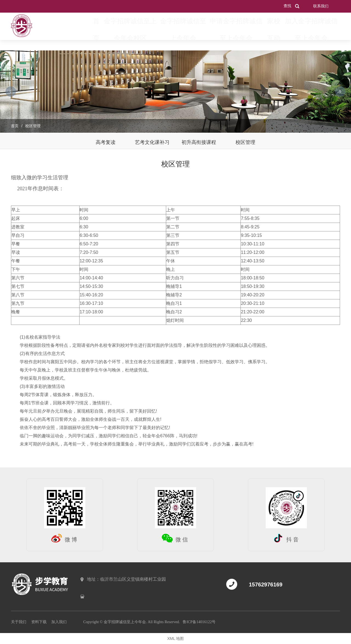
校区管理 (245, 142)
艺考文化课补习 (152, 142)
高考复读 (106, 142)
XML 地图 (175, 639)
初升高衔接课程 (199, 142)
